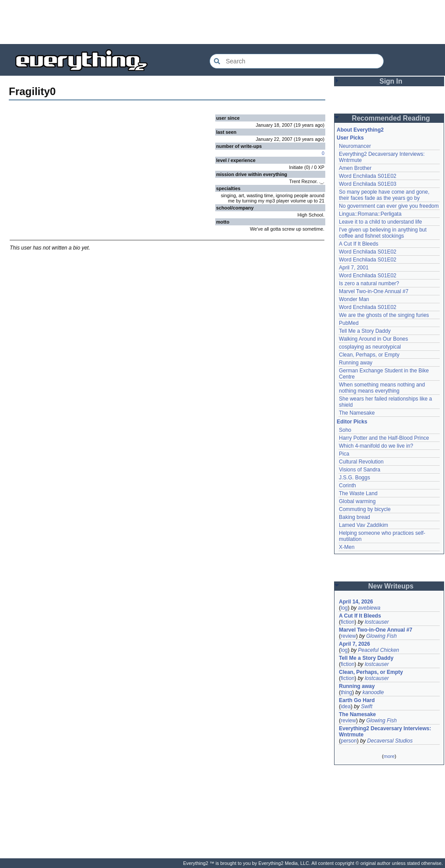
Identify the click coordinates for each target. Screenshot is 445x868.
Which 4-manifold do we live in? (376, 446)
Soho (345, 430)
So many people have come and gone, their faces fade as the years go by (384, 195)
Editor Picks (352, 422)
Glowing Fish (381, 636)
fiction (348, 622)
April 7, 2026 (355, 644)
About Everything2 (360, 130)
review (348, 636)
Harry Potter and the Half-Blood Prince (384, 438)
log (344, 608)
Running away (356, 363)
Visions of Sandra (360, 470)
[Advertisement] (223, 22)
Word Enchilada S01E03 (368, 184)
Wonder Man (354, 299)
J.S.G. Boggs (355, 478)
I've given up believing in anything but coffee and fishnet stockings (383, 233)
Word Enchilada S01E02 (368, 176)
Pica (344, 454)
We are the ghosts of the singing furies (384, 315)
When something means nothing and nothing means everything (382, 388)
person (349, 741)
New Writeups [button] (391, 586)
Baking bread (355, 517)
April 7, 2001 (354, 268)
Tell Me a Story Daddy (365, 331)
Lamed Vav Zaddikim (364, 525)
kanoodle (373, 692)
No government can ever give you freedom (389, 206)
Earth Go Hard (357, 700)
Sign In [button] (391, 81)
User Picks (350, 138)
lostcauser (377, 622)
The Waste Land (358, 493)
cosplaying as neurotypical (370, 347)
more (389, 756)
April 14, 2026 (356, 602)
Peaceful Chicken (378, 650)
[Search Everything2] (297, 61)
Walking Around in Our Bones (373, 339)
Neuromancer (355, 146)
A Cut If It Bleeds (359, 244)
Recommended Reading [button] (391, 118)
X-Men (347, 547)
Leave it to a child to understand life (381, 222)
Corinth (348, 485)
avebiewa (369, 608)
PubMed (349, 323)
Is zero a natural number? (369, 283)
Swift (367, 706)
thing (346, 692)
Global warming (357, 501)
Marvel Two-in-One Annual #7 (374, 291)
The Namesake (357, 413)
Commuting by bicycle (365, 509)
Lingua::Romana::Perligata (370, 214)
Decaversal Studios (390, 741)
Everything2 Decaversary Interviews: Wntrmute (385, 732)
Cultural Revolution (361, 462)
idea (346, 706)
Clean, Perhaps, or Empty (369, 355)
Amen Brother (355, 168)
